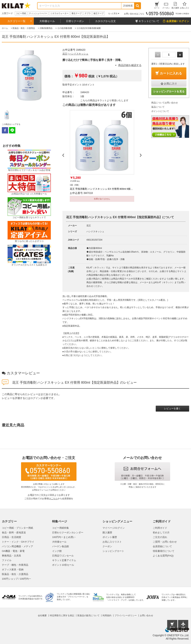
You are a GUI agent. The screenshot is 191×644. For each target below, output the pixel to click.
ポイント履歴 (110, 537)
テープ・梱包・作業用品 (15, 565)
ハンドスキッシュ (79, 54)
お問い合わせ (146, 616)
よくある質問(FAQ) (163, 556)
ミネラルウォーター (59, 13)
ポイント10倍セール (63, 565)
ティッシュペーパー (38, 13)
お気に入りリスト (112, 542)
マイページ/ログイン (114, 528)
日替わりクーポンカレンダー (68, 533)
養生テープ (77, 13)
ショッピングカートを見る (169, 91)
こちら (54, 499)
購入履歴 (107, 533)
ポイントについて (160, 111)
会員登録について (162, 546)
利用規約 (107, 616)
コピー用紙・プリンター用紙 (17, 528)
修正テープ (99, 13)
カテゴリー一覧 (16, 21)
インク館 (57, 551)
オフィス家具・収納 (13, 570)
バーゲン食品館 (60, 546)
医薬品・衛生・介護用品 (15, 574)
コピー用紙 (21, 13)
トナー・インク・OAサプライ (18, 542)
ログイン (35, 398)
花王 (65, 54)
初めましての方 (161, 533)
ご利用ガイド (160, 528)
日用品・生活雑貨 (11, 537)
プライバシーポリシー (126, 616)
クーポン (107, 546)
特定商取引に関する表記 (62, 616)
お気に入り (170, 83)
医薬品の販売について (88, 616)
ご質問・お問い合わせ (165, 542)
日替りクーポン (75, 21)
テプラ (88, 13)
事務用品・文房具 (11, 556)
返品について (158, 107)
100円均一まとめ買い (64, 537)
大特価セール (47, 21)
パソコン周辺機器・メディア (17, 546)
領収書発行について (164, 551)
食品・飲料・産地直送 (14, 533)
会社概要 (42, 616)
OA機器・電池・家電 (13, 551)
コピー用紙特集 (60, 528)
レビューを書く (172, 409)
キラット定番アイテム (64, 560)
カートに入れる (171, 73)
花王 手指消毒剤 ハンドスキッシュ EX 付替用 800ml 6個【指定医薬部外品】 (111, 189)
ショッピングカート (113, 551)
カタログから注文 (105, 21)
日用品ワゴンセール (63, 556)
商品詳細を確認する (130, 65)
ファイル (7, 560)
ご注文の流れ (160, 537)
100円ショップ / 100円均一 (16, 579)
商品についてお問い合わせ (165, 103)
